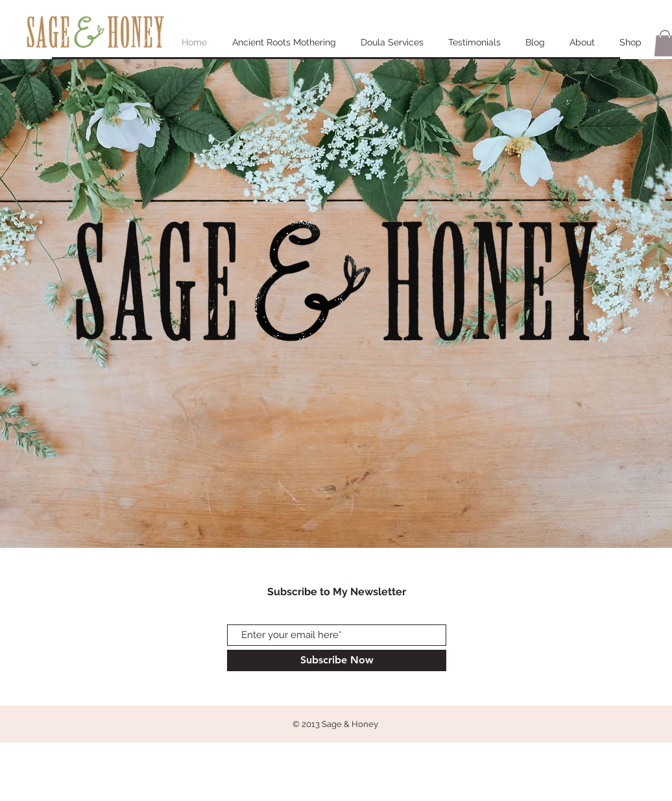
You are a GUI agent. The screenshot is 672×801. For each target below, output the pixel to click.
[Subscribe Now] (337, 660)
